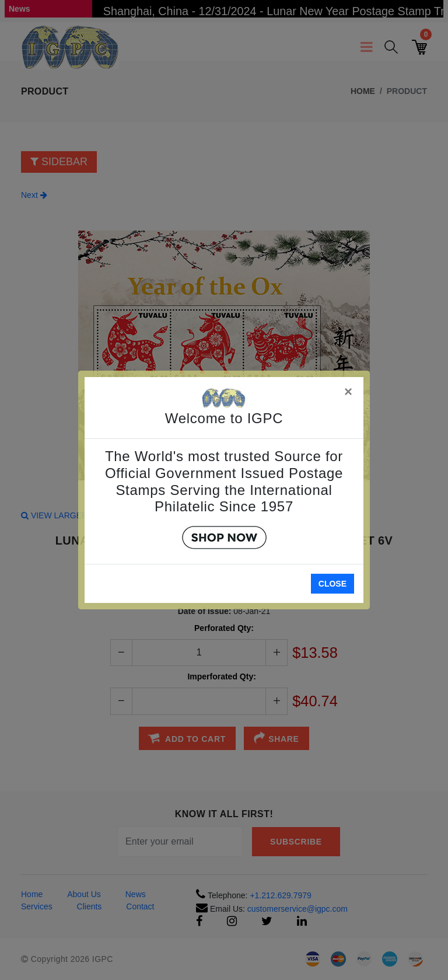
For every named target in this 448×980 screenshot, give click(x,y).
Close (332, 584)
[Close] (349, 390)
